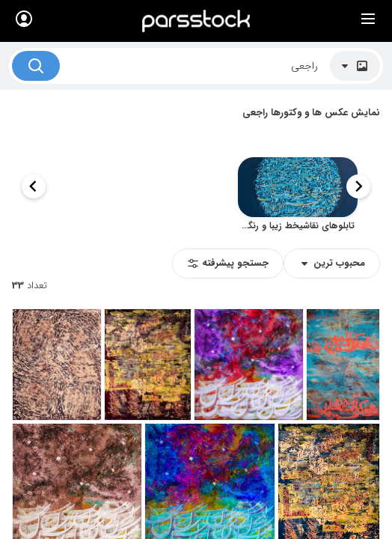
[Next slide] (34, 186)
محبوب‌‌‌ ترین (332, 263)
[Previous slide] (358, 186)
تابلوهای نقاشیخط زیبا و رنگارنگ (296, 225)
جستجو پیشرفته (228, 263)
